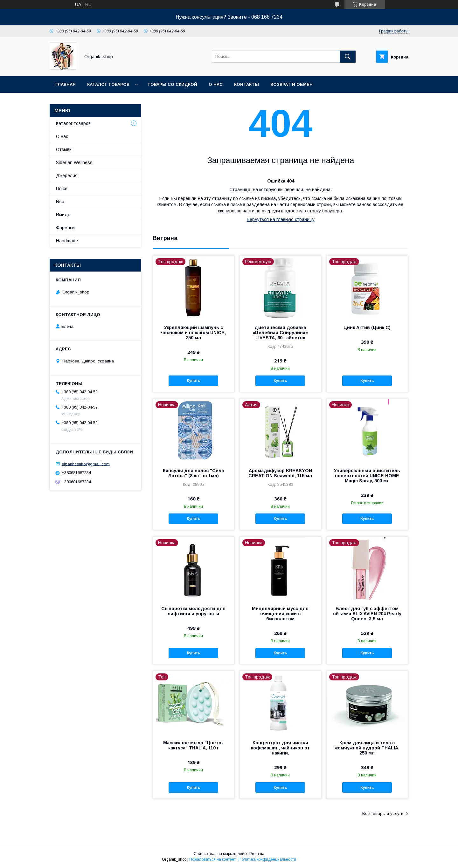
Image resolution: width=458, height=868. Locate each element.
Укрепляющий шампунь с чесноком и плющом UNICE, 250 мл (193, 333)
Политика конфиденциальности (267, 859)
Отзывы (64, 149)
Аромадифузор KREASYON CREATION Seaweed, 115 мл (280, 473)
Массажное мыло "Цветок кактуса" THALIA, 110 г (193, 745)
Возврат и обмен (291, 84)
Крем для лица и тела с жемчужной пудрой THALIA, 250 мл (367, 748)
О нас (216, 84)
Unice (62, 189)
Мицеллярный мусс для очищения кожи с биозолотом (280, 614)
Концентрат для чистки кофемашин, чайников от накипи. (280, 748)
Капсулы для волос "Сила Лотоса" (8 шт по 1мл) (193, 473)
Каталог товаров (108, 84)
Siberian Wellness (74, 162)
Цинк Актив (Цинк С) (367, 327)
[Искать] (348, 57)
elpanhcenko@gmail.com (86, 464)
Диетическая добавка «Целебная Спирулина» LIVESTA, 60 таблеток (280, 333)
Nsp (60, 202)
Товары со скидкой (172, 84)
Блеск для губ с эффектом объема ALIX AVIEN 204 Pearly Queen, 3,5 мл (367, 614)
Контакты (246, 84)
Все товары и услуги (383, 813)
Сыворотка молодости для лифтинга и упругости (193, 611)
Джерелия (67, 176)
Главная (66, 84)
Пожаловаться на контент (212, 859)
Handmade (67, 241)
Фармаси (65, 228)
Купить (193, 381)
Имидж (63, 215)
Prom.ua (257, 854)
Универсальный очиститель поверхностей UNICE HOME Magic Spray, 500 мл (367, 476)
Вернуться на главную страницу (281, 219)
